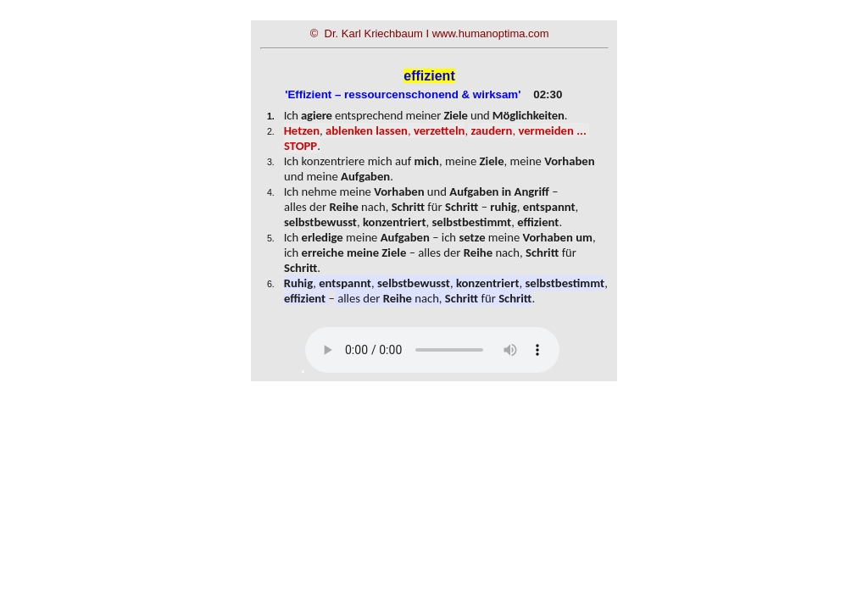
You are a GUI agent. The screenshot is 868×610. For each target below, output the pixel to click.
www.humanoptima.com (491, 33)
